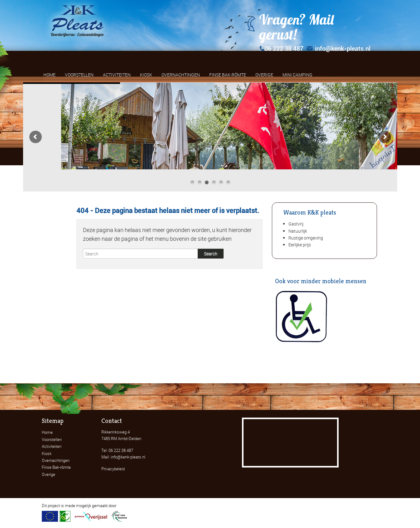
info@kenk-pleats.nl (338, 49)
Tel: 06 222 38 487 (117, 450)
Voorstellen (52, 439)
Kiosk (47, 453)
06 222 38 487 (281, 49)
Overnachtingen (56, 460)
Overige (48, 474)
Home (47, 432)
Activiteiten (52, 446)
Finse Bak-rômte (56, 467)
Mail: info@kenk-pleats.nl (123, 457)
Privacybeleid (113, 469)
